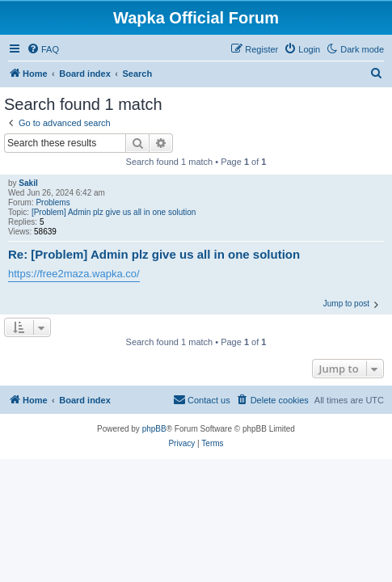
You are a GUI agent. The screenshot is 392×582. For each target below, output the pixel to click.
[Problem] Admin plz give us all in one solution (114, 212)
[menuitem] (43, 49)
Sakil (28, 183)
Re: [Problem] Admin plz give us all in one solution (154, 254)
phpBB (154, 429)
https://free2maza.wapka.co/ (74, 274)
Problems (53, 202)
